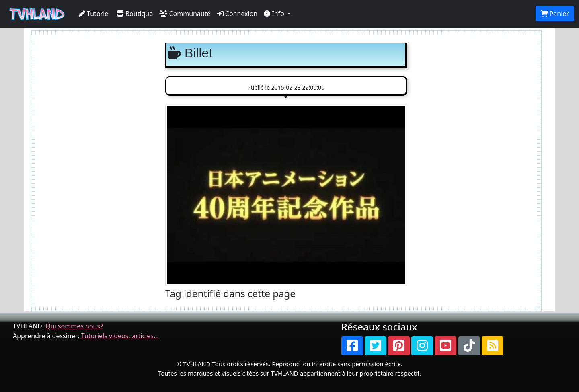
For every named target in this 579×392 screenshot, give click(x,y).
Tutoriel (94, 14)
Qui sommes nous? (74, 326)
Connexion (237, 14)
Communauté (185, 14)
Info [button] (275, 14)
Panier (555, 14)
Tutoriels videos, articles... (120, 336)
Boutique (135, 14)
